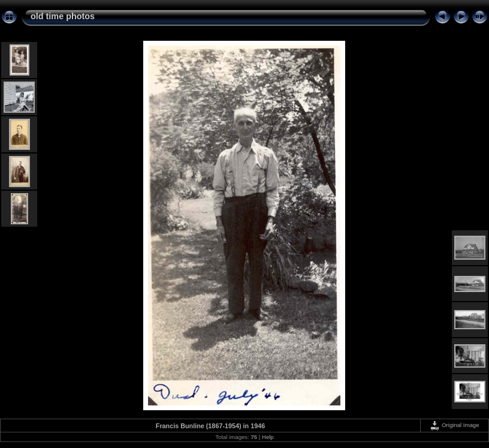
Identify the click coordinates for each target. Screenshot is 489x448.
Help (268, 437)
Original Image (454, 425)
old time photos (63, 16)
